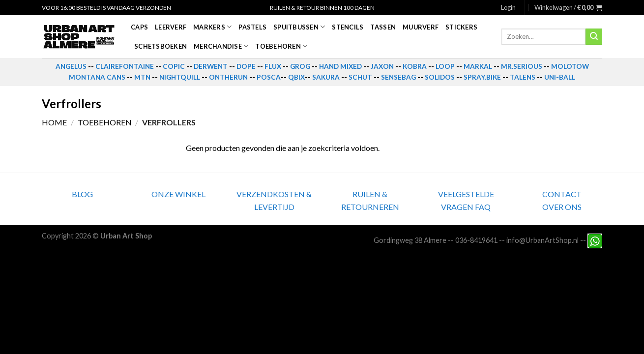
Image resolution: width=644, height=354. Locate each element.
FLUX (273, 66)
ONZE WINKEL (178, 194)
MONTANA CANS (97, 77)
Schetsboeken (161, 46)
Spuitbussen (299, 27)
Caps (139, 27)
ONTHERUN (228, 77)
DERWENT (211, 66)
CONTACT (562, 194)
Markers (212, 27)
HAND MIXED (340, 66)
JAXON (382, 66)
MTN (142, 77)
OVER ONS (562, 207)
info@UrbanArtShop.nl (542, 240)
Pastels (252, 27)
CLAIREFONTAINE (125, 66)
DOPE (246, 66)
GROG (300, 66)
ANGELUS (71, 66)
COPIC (174, 66)
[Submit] (594, 37)
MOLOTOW (570, 66)
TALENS (523, 77)
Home (54, 122)
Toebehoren (281, 46)
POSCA (269, 77)
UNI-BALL (560, 77)
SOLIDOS (440, 77)
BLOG (82, 194)
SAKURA (326, 77)
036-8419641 (476, 240)
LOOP (445, 66)
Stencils (348, 27)
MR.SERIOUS (522, 66)
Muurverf (421, 27)
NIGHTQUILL (180, 77)
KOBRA (415, 66)
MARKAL (478, 66)
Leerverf (171, 27)
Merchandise (221, 46)
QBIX (296, 77)
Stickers (461, 27)
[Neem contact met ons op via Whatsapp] (595, 240)
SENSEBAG (398, 77)
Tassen (383, 27)
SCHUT (360, 77)
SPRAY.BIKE (482, 77)
